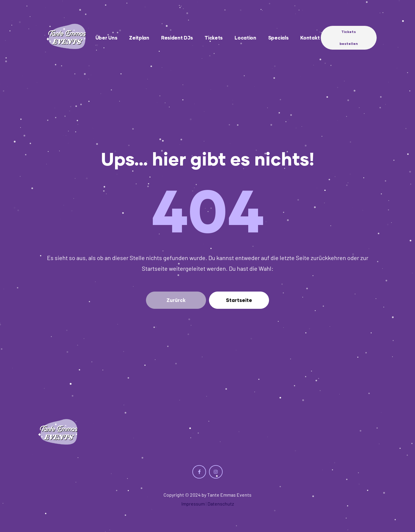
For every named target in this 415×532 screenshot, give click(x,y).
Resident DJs (177, 38)
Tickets (214, 38)
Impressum (193, 504)
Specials (278, 38)
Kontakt (310, 38)
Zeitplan (139, 38)
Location (245, 38)
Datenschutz (221, 504)
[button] (349, 38)
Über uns (106, 38)
